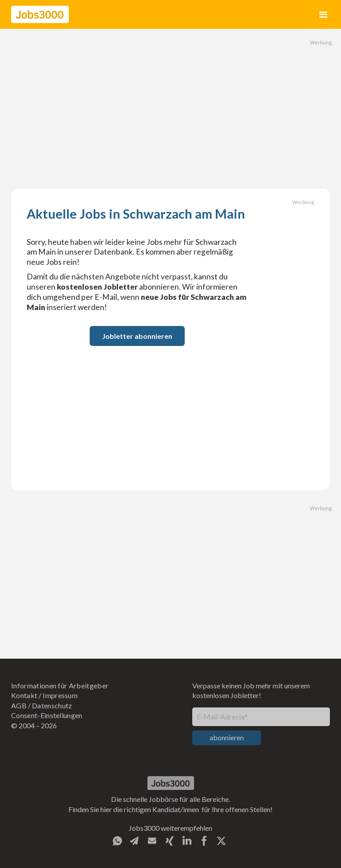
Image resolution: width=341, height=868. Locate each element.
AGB (19, 705)
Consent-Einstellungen (47, 715)
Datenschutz (52, 705)
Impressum (60, 695)
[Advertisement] (170, 109)
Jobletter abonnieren (137, 336)
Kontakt (24, 695)
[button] (323, 14)
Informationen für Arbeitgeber (60, 685)
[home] (40, 14)
